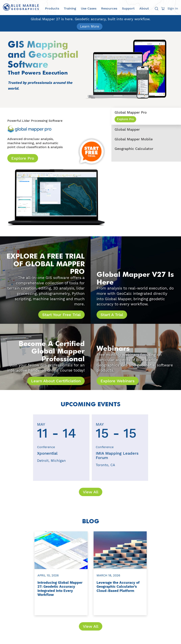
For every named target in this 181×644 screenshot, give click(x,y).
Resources (109, 8)
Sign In (173, 8)
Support (128, 8)
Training (70, 8)
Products (52, 8)
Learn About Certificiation (56, 381)
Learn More (90, 26)
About (144, 8)
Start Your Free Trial (61, 315)
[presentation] (24, 448)
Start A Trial (112, 315)
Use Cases (89, 8)
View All (91, 492)
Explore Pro (23, 158)
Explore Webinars (118, 381)
